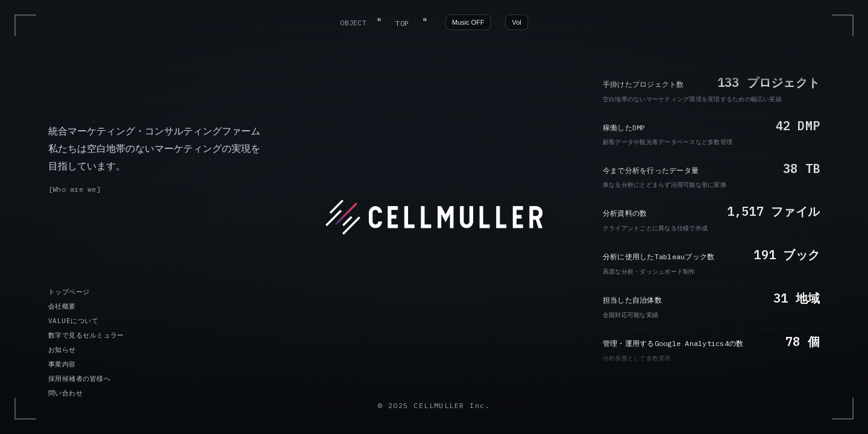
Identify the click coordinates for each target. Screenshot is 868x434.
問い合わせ (65, 393)
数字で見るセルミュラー (86, 335)
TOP (402, 23)
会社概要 (62, 306)
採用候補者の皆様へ (79, 379)
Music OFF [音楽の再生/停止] (468, 22)
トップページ (69, 292)
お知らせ (62, 350)
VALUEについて (73, 321)
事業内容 (62, 364)
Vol (517, 22)
